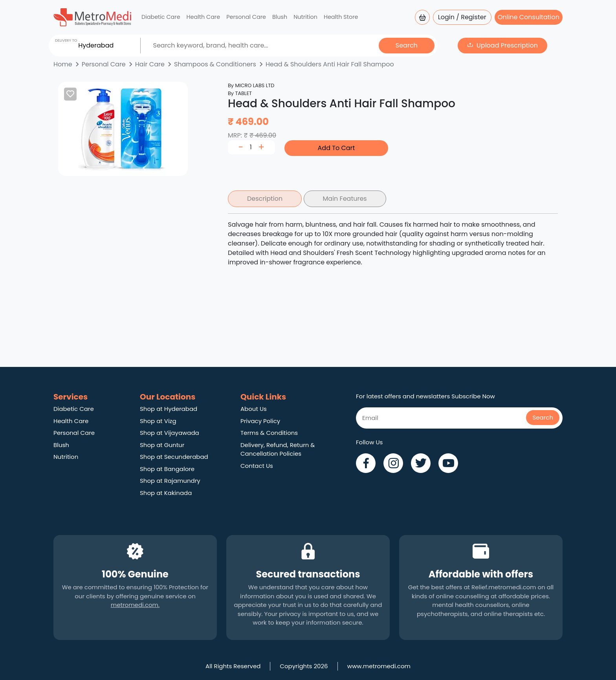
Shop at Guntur (162, 445)
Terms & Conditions (269, 433)
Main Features (345, 199)
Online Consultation (529, 17)
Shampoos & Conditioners (215, 64)
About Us (254, 409)
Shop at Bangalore (167, 469)
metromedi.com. (135, 605)
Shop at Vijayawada (170, 433)
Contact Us (257, 466)
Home (63, 64)
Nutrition (305, 17)
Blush (280, 17)
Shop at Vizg (158, 421)
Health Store (341, 17)
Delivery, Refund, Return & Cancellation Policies (278, 449)
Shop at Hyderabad (169, 409)
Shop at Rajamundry (170, 481)
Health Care (203, 17)
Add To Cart (336, 148)
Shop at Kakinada (166, 493)
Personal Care (246, 17)
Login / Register (462, 17)
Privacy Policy (260, 421)
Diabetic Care (161, 17)
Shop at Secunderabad (174, 457)
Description (265, 199)
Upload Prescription (507, 45)
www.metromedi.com (379, 666)
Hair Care (150, 64)
